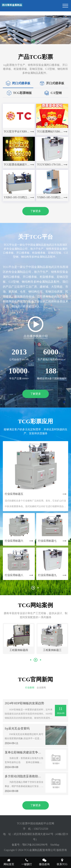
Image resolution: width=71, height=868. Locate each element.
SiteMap (55, 845)
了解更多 (36, 211)
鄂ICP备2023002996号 (35, 845)
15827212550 (41, 829)
